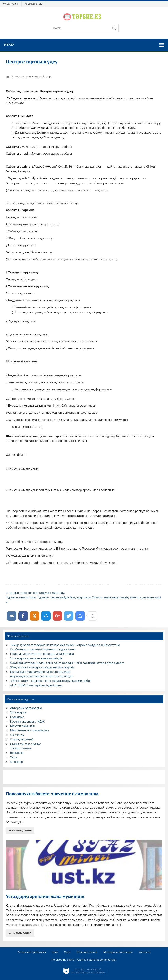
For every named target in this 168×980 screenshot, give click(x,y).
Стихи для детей (22, 739)
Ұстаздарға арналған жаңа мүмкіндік (36, 658)
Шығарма (17, 753)
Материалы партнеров (118, 952)
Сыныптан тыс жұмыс (26, 744)
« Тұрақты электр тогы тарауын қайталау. (35, 593)
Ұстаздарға (18, 712)
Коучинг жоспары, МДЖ (27, 722)
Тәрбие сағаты (21, 748)
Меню (9, 45)
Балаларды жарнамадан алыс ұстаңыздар (40, 672)
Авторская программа (32, 952)
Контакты (144, 952)
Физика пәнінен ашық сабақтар (31, 76)
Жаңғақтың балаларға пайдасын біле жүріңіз (42, 667)
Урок (55, 952)
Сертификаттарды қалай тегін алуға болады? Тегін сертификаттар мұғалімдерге (67, 663)
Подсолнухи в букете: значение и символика (42, 654)
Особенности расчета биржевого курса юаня (43, 649)
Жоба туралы (11, 4)
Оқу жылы (17, 735)
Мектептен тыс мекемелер (30, 730)
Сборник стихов (87, 952)
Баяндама (17, 717)
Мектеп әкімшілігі (23, 726)
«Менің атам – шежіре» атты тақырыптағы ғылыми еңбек (51, 681)
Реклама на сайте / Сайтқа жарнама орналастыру (84, 960)
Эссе (14, 757)
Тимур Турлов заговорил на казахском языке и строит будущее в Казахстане (65, 645)
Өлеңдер (17, 762)
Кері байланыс (33, 4)
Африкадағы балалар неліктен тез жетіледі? (42, 676)
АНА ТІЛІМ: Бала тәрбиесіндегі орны (36, 685)
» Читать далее (20, 830)
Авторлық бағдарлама (26, 708)
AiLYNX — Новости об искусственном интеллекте (88, 971)
